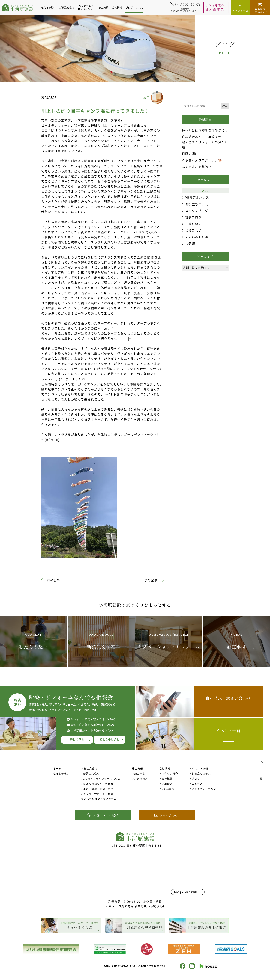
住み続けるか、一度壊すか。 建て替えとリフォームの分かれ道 (205, 142)
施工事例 (140, 773)
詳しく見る (77, 739)
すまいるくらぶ (197, 237)
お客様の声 (141, 779)
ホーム (57, 768)
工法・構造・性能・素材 (98, 789)
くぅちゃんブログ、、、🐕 (202, 160)
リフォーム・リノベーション (88, 7)
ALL (205, 191)
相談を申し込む (109, 739)
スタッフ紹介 (170, 773)
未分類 (190, 244)
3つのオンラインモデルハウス (102, 779)
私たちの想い (50, 7)
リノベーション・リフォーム (99, 799)
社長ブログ (193, 217)
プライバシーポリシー (205, 789)
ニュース (197, 784)
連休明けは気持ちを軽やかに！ (205, 130)
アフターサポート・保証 (98, 794)
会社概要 (167, 779)
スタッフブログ (197, 211)
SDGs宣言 (168, 789)
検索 (225, 106)
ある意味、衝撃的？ (197, 167)
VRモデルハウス (197, 197)
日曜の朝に (190, 154)
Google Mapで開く (186, 892)
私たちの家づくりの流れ (98, 784)
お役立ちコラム (197, 204)
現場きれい (193, 230)
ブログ (196, 779)
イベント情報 (200, 768)
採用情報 (167, 784)
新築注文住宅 (91, 773)
